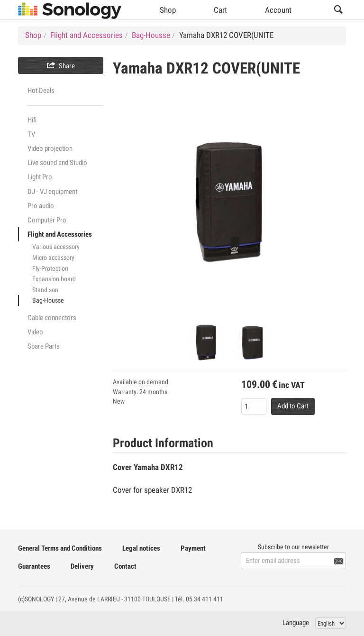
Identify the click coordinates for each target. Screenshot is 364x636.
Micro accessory (53, 258)
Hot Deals (41, 91)
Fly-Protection (50, 268)
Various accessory (56, 247)
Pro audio (41, 206)
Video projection (50, 148)
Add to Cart (293, 406)
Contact (125, 566)
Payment (193, 548)
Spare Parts (44, 346)
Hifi (32, 120)
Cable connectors (52, 318)
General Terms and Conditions (60, 548)
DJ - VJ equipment (52, 192)
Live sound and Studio (57, 163)
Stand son (45, 290)
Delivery (82, 566)
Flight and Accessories (60, 234)
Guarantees (34, 566)
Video (35, 332)
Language (296, 623)
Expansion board (54, 279)
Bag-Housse (48, 300)
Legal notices (141, 548)
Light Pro (40, 177)
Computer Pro (47, 220)
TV (31, 134)
